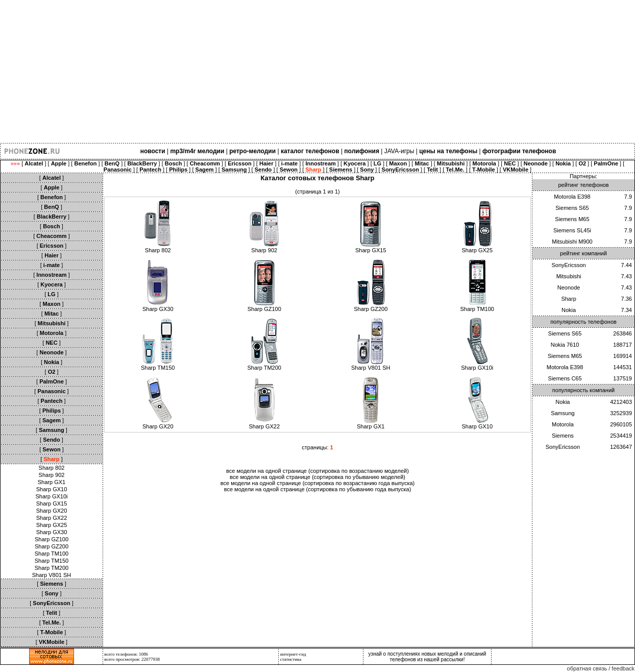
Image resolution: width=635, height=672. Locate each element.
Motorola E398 (572, 197)
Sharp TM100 (52, 554)
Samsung (563, 413)
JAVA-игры (399, 151)
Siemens (563, 436)
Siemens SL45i (572, 230)
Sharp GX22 (52, 518)
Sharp (568, 299)
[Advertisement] (306, 71)
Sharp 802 (52, 468)
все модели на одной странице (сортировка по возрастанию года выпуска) (318, 483)
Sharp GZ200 (52, 546)
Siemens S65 (572, 208)
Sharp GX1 (52, 482)
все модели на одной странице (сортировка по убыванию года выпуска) (318, 489)
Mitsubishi (569, 276)
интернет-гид (293, 654)
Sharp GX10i (52, 496)
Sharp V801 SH (52, 575)
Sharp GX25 (52, 525)
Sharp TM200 (52, 568)
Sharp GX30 (52, 532)
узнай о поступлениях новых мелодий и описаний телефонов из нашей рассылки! (428, 657)
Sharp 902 (52, 475)
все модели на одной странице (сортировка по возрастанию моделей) (317, 471)
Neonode (569, 287)
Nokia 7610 (565, 345)
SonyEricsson (568, 265)
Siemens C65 (565, 378)
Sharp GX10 (52, 489)
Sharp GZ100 (52, 539)
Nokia (569, 310)
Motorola (563, 424)
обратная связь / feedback (601, 668)
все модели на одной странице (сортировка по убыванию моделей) (317, 477)
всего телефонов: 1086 (126, 654)
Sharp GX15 (52, 503)
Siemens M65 (572, 219)
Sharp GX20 (52, 511)
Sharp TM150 (52, 561)
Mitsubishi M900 (572, 242)
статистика (291, 659)
